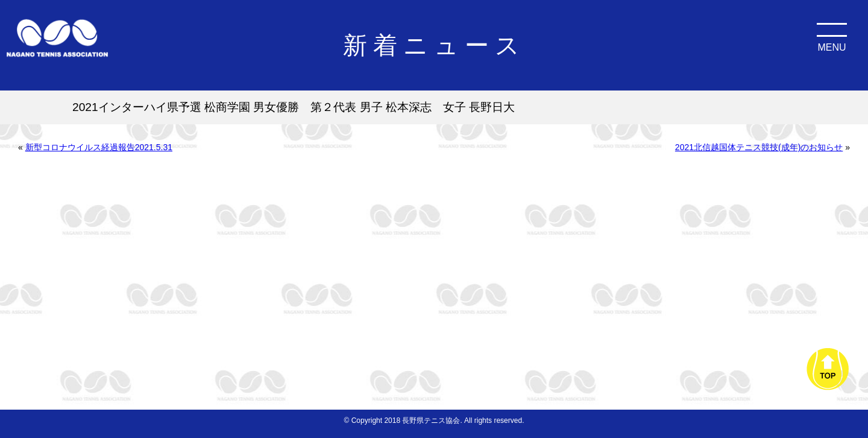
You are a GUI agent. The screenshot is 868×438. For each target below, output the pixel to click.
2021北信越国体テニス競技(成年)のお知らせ (759, 147)
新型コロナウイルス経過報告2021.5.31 (99, 147)
